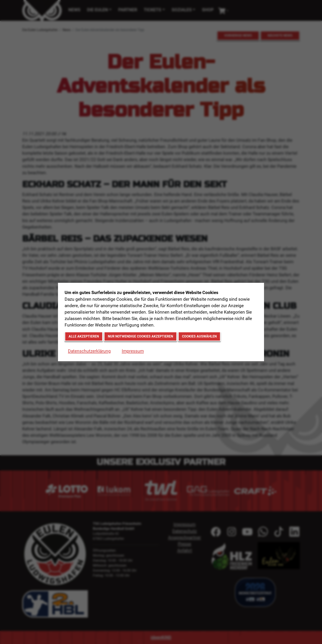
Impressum (133, 351)
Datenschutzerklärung (89, 351)
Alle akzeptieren (84, 336)
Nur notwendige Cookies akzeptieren (140, 336)
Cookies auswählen (199, 336)
